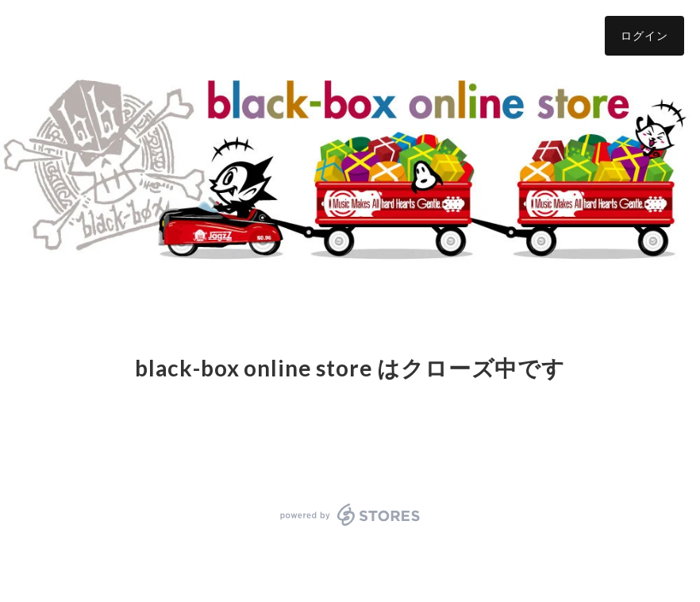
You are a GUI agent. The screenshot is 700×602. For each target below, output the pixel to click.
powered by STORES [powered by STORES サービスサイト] (350, 515)
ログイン (644, 35)
